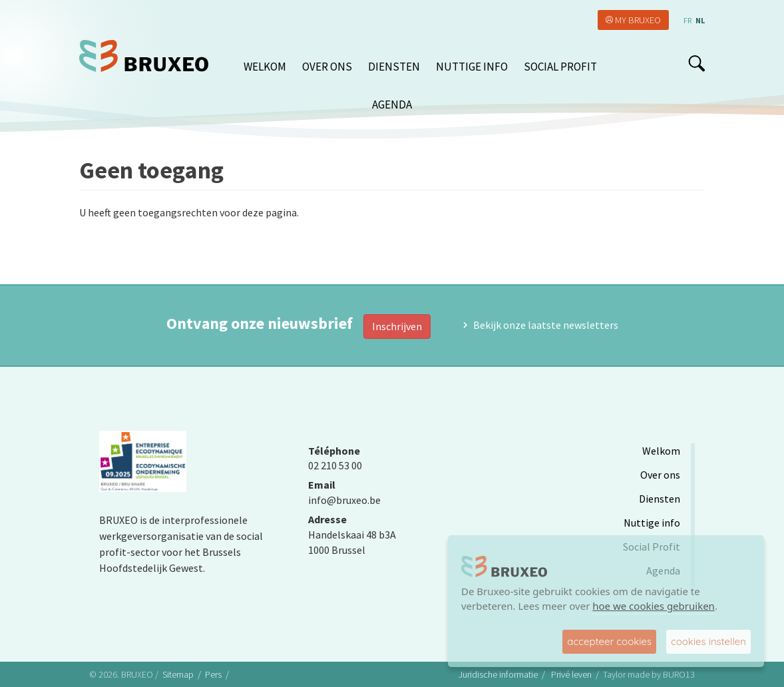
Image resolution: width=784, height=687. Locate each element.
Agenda (392, 105)
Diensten (394, 67)
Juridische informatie (498, 674)
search (696, 63)
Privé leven (571, 674)
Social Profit (560, 67)
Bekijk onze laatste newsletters (546, 325)
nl (700, 20)
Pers (213, 674)
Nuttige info (472, 67)
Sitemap (178, 674)
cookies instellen (708, 641)
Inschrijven (397, 326)
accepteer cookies (609, 641)
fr (687, 20)
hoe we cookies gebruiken (654, 606)
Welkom (265, 67)
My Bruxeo (638, 20)
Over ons (327, 67)
